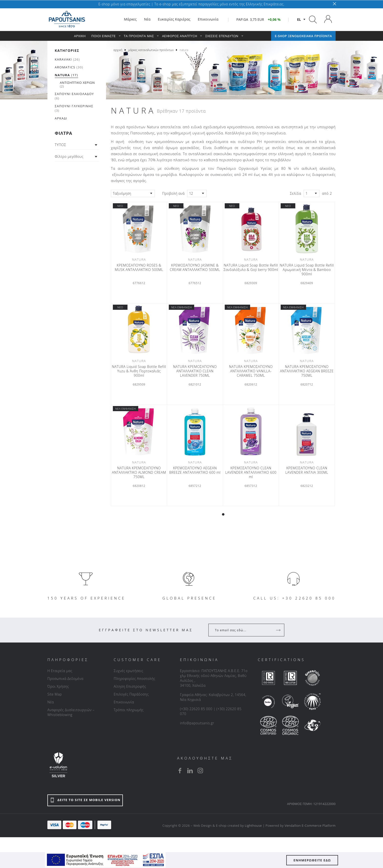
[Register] (279, 630)
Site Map (55, 694)
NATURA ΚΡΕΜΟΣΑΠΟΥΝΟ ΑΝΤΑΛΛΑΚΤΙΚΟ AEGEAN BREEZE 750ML (307, 371)
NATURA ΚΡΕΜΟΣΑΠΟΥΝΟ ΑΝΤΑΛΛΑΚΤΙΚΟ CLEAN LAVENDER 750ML (195, 371)
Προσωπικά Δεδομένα (65, 679)
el (299, 19)
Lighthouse (253, 825)
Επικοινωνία (124, 702)
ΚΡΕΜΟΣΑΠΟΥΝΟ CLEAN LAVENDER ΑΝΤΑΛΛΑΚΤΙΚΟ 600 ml (251, 472)
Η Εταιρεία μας (60, 671)
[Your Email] (243, 630)
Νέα (51, 702)
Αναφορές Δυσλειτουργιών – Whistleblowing (71, 712)
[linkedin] (190, 771)
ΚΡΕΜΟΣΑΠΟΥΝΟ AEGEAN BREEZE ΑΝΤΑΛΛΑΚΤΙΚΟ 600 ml (195, 470)
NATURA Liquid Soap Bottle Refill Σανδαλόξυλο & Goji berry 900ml (251, 268)
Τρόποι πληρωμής (128, 710)
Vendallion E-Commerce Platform (310, 825)
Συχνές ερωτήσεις (128, 671)
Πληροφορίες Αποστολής (134, 679)
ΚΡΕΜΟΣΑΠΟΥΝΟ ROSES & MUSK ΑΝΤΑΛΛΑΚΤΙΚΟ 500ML (139, 268)
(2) (77, 84)
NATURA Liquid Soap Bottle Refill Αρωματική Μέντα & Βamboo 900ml (307, 270)
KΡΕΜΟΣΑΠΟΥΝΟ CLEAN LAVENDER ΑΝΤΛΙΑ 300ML (307, 470)
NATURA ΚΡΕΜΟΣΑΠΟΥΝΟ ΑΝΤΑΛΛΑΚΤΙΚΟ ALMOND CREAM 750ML (139, 472)
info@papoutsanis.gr (197, 723)
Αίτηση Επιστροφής (130, 686)
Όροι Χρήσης (58, 686)
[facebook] (180, 771)
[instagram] (200, 771)
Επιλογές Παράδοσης (131, 694)
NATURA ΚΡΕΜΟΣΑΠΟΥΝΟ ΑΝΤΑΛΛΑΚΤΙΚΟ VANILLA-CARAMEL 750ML (251, 371)
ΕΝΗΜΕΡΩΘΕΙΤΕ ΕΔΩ (312, 860)
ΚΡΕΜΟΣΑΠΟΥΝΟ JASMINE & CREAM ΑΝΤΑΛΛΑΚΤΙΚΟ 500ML (195, 268)
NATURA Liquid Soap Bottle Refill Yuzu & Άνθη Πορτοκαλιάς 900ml (139, 371)
